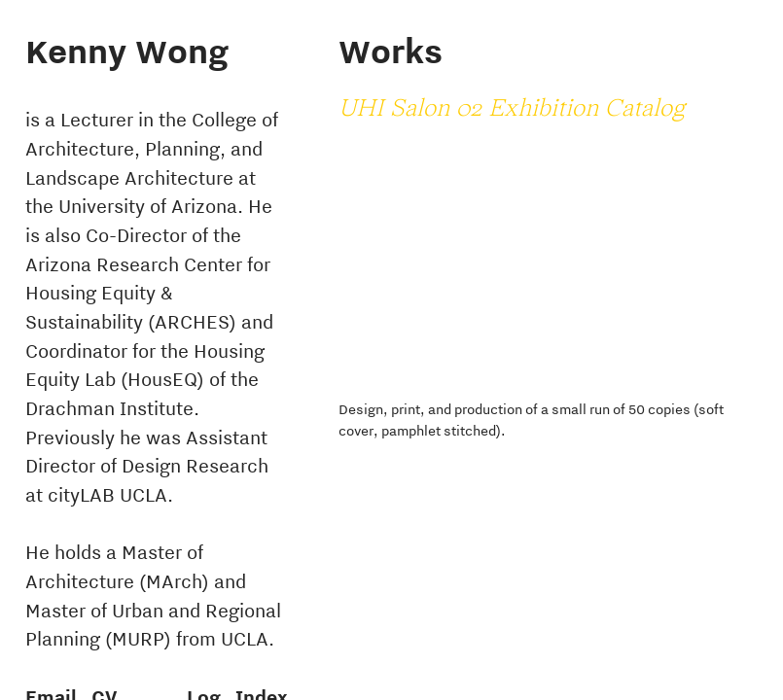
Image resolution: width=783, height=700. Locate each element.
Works (391, 51)
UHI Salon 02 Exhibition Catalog (512, 109)
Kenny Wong (127, 51)
